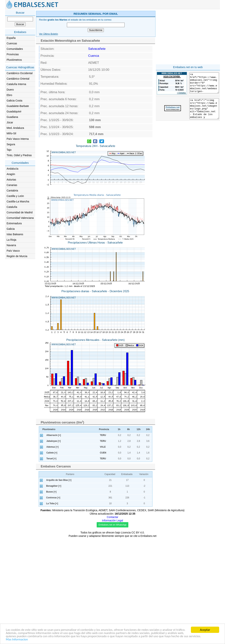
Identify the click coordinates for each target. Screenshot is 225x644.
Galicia (11, 229)
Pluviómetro (49, 536)
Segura (11, 144)
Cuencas (12, 43)
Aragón (11, 174)
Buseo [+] (51, 598)
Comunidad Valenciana (20, 218)
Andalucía (12, 169)
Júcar (10, 122)
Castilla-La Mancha (18, 201)
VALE (103, 553)
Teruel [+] (51, 565)
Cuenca (94, 109)
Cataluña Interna (16, 84)
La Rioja (11, 240)
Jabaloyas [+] (54, 547)
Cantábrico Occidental (20, 73)
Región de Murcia (17, 256)
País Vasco (13, 251)
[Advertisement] (128, 37)
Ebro (9, 95)
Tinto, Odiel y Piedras (19, 155)
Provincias (13, 54)
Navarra (11, 245)
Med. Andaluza (15, 128)
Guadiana (12, 117)
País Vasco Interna (18, 139)
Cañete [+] (52, 559)
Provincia (104, 536)
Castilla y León (15, 196)
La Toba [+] (52, 610)
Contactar (113, 623)
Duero (10, 90)
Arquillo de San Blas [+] (59, 586)
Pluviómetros (14, 60)
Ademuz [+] (52, 553)
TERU (103, 542)
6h (129, 536)
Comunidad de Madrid (20, 212)
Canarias (12, 185)
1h (119, 536)
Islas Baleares (15, 234)
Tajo (9, 150)
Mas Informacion (17, 640)
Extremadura (14, 223)
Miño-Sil (11, 133)
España (11, 38)
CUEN (103, 559)
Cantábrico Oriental (18, 79)
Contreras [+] (53, 604)
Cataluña (12, 207)
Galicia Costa (14, 101)
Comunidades (15, 49)
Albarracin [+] (54, 542)
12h (139, 536)
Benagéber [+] (54, 592)
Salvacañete (97, 102)
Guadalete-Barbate (18, 106)
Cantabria (12, 191)
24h (148, 536)
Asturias (11, 180)
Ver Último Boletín (49, 88)
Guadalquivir (14, 111)
